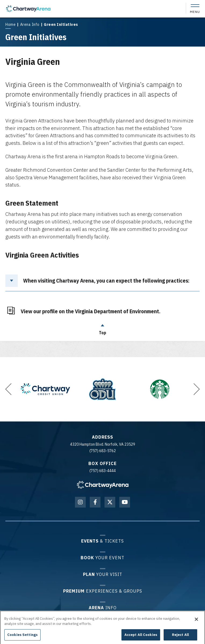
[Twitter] (110, 502)
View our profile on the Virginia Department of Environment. (91, 311)
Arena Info (30, 24)
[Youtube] (125, 502)
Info (103, 608)
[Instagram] (80, 502)
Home (10, 24)
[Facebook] (95, 502)
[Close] (196, 624)
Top (103, 328)
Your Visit (103, 574)
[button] (8, 389)
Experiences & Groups (103, 591)
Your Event (102, 557)
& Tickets (102, 541)
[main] (102, 179)
